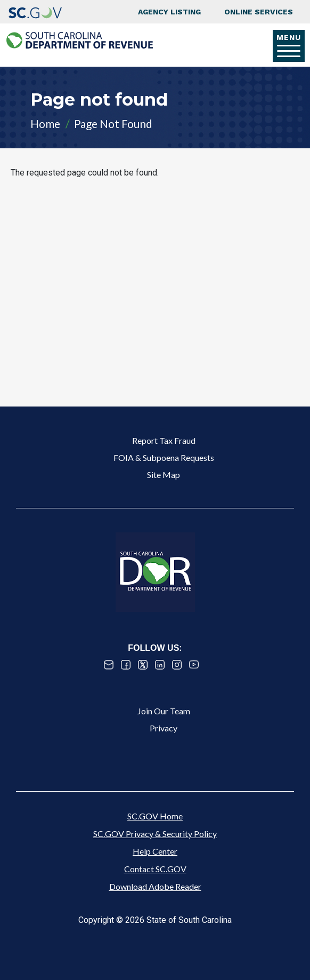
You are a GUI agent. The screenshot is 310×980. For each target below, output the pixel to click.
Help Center (155, 851)
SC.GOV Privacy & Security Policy (155, 834)
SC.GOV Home (155, 816)
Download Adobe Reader (155, 886)
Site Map (164, 475)
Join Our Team (164, 711)
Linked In (160, 665)
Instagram (177, 665)
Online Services (259, 12)
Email (109, 665)
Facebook (126, 665)
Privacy (164, 728)
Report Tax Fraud (164, 440)
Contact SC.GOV (155, 869)
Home (45, 124)
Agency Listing (169, 12)
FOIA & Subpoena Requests (164, 457)
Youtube (194, 665)
